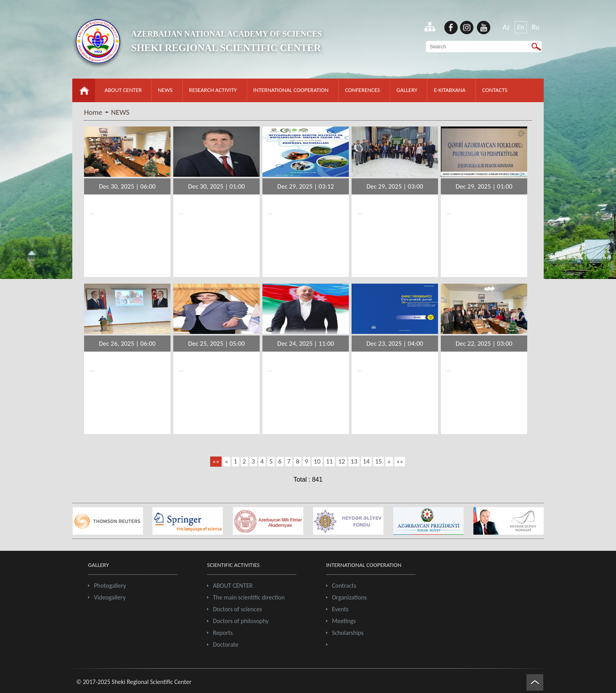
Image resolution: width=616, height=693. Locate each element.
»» (400, 461)
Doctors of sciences (237, 609)
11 (329, 461)
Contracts (344, 586)
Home (93, 112)
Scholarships (348, 633)
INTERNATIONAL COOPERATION (291, 90)
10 (317, 461)
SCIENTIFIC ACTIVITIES (233, 565)
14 (366, 461)
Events (340, 609)
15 (379, 461)
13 (354, 461)
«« (216, 461)
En (521, 27)
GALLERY (407, 90)
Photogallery (110, 586)
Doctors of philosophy (241, 621)
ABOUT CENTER (123, 90)
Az (506, 27)
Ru (535, 27)
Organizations (349, 597)
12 (342, 461)
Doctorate (226, 644)
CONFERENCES (362, 90)
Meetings (344, 621)
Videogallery (110, 597)
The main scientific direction (249, 597)
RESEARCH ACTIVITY (213, 90)
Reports (223, 633)
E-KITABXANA (450, 90)
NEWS (165, 90)
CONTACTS (495, 90)
